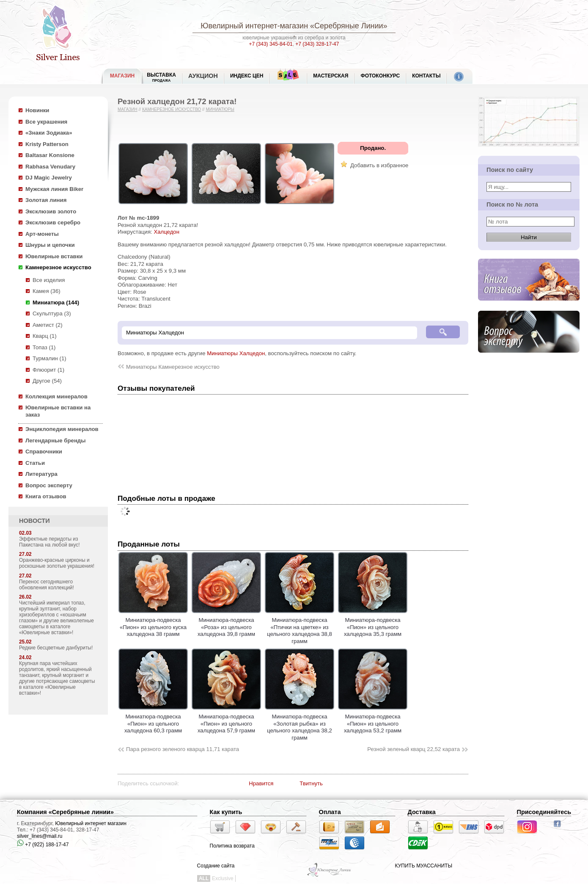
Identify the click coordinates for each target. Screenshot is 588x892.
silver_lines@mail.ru (40, 836)
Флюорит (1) (48, 370)
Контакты (426, 76)
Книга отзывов (46, 496)
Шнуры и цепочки (50, 245)
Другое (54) (47, 381)
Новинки (37, 110)
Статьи (35, 463)
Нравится (261, 783)
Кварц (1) (45, 336)
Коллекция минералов (56, 396)
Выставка (161, 77)
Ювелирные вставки (54, 256)
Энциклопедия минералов (62, 429)
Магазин (128, 109)
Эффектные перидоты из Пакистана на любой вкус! (49, 542)
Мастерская (331, 76)
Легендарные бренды (56, 440)
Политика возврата (232, 846)
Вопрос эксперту (49, 485)
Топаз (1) (44, 347)
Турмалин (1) (49, 358)
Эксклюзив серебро (53, 222)
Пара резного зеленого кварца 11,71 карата (183, 749)
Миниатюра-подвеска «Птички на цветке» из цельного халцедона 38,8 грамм (299, 627)
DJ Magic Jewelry (49, 178)
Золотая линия (46, 200)
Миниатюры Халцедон (236, 353)
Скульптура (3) (52, 313)
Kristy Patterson (47, 144)
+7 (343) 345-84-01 (271, 44)
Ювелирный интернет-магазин (254, 26)
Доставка (422, 812)
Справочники (44, 452)
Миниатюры (220, 109)
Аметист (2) (48, 325)
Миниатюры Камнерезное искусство (173, 367)
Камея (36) (47, 291)
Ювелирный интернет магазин (91, 823)
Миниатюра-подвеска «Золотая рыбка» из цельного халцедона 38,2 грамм (299, 724)
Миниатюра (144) (56, 302)
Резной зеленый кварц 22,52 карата (414, 749)
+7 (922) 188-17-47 (43, 845)
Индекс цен (247, 76)
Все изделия (49, 280)
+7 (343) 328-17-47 (317, 44)
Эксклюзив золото (51, 211)
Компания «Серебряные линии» (65, 812)
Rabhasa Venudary (50, 167)
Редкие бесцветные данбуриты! (56, 648)
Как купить (226, 812)
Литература (41, 474)
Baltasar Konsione (50, 155)
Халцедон (166, 232)
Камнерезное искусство (58, 267)
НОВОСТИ (34, 521)
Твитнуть (311, 783)
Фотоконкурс (380, 76)
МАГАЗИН (122, 76)
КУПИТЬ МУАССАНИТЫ (424, 866)
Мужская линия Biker (54, 189)
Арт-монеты (42, 234)
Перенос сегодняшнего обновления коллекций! (47, 585)
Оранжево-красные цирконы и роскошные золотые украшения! (57, 563)
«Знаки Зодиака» (49, 133)
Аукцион (203, 76)
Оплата (330, 812)
